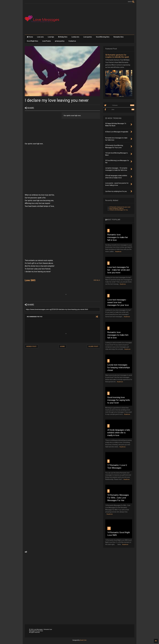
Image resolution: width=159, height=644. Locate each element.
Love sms (40, 37)
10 (109, 528)
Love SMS (30, 280)
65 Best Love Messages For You (119, 210)
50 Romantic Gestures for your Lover (120, 207)
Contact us (72, 41)
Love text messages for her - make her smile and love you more (118, 270)
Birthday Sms (63, 37)
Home (30, 37)
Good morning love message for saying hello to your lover (119, 400)
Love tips (51, 37)
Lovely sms (75, 37)
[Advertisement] (97, 19)
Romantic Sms (119, 37)
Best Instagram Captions (117, 209)
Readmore (118, 252)
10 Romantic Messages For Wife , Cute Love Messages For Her (118, 498)
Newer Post (32, 346)
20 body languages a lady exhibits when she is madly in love (119, 433)
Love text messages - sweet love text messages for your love (118, 302)
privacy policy (60, 41)
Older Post (93, 346)
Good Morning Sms (103, 37)
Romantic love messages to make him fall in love (118, 335)
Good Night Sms (32, 41)
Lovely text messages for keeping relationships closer (119, 368)
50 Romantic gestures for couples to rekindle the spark (117, 56)
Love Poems (47, 41)
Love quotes (88, 37)
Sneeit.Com (83, 640)
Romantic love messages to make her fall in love (118, 237)
